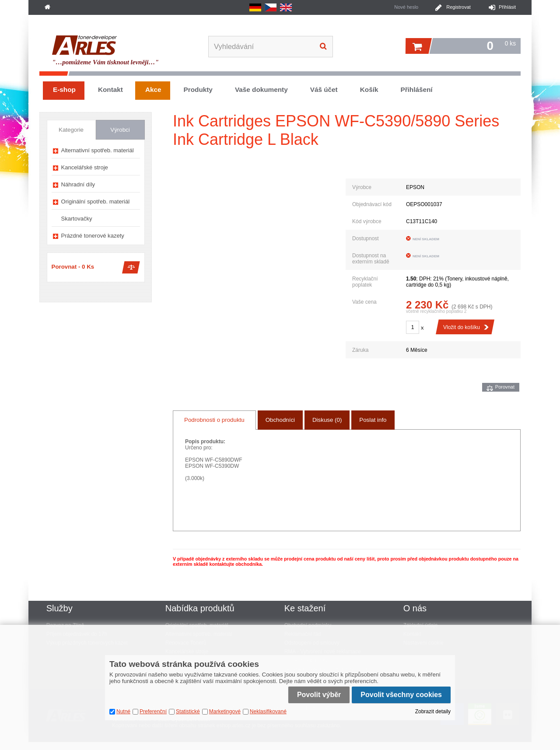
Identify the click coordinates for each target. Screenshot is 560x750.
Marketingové (225, 711)
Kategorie (71, 130)
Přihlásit (507, 7)
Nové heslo (406, 7)
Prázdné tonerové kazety (93, 236)
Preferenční (153, 711)
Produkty (198, 89)
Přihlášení (416, 89)
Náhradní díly (78, 184)
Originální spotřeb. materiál (96, 202)
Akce (153, 89)
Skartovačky (77, 219)
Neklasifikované (268, 711)
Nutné (123, 711)
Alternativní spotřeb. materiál (98, 150)
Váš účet (324, 89)
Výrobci (120, 130)
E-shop (64, 89)
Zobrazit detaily (433, 711)
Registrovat (458, 7)
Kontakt (110, 89)
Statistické (188, 711)
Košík (369, 89)
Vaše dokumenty (261, 89)
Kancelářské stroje (85, 167)
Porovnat (505, 387)
